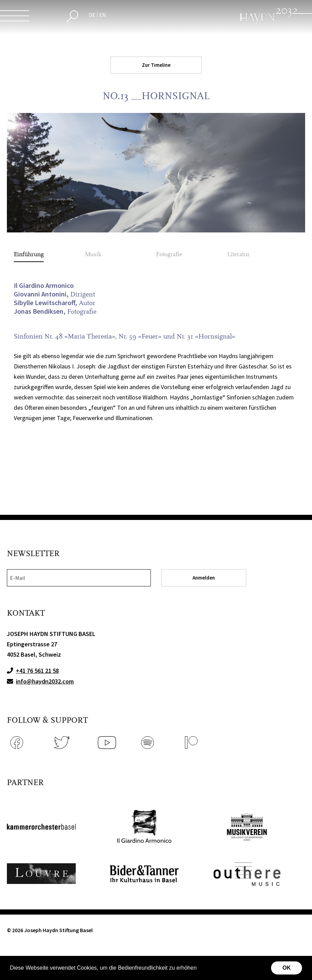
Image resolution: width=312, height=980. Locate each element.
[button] (199, 969)
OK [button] (287, 968)
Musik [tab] (93, 254)
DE (92, 15)
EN (103, 15)
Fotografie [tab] (169, 254)
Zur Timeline (156, 65)
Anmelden (204, 578)
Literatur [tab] (238, 254)
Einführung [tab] (29, 254)
